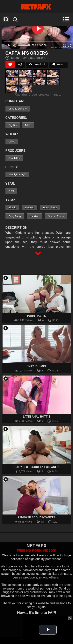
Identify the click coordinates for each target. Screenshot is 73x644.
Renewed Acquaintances (36, 517)
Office (12, 142)
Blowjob (30, 208)
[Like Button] (10, 65)
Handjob (35, 216)
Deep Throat (50, 208)
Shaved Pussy (56, 216)
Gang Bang (15, 216)
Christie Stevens (18, 109)
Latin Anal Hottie (37, 417)
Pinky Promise (37, 366)
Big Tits (13, 125)
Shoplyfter (14, 158)
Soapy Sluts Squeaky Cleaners (36, 467)
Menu (66, 19)
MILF (28, 125)
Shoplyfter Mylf (17, 175)
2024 (11, 191)
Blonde (12, 208)
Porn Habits (36, 316)
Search (6, 19)
